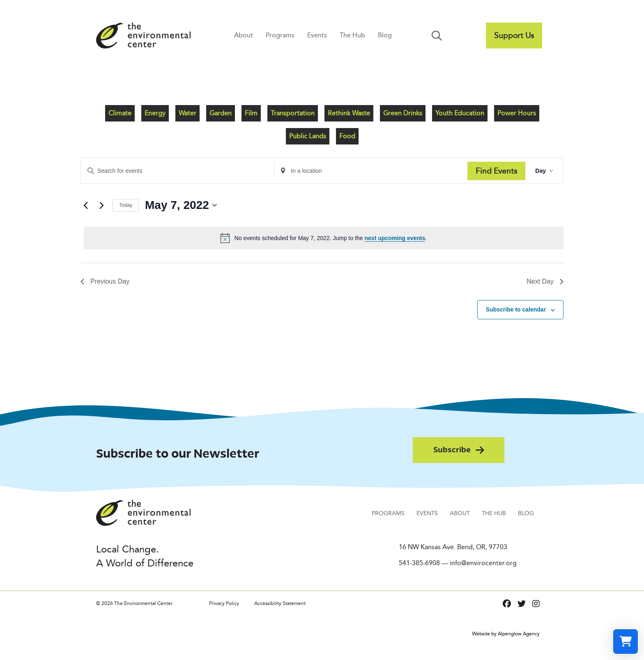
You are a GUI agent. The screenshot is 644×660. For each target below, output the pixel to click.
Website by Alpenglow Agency (506, 634)
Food (347, 136)
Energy (155, 113)
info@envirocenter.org (483, 563)
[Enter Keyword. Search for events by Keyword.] (177, 171)
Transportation (293, 113)
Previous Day (105, 281)
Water (187, 113)
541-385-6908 (419, 563)
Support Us (514, 35)
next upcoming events (395, 238)
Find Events (496, 171)
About (244, 35)
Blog (385, 35)
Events (317, 35)
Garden (221, 113)
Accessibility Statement (280, 603)
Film (251, 113)
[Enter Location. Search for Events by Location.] (371, 171)
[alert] (324, 238)
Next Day (545, 281)
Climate (120, 113)
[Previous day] (85, 205)
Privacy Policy (224, 603)
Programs (280, 35)
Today (126, 205)
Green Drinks (403, 113)
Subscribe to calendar (516, 309)
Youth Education (460, 113)
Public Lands (308, 136)
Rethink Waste (349, 113)
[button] (438, 36)
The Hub (352, 35)
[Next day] (101, 205)
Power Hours (517, 113)
